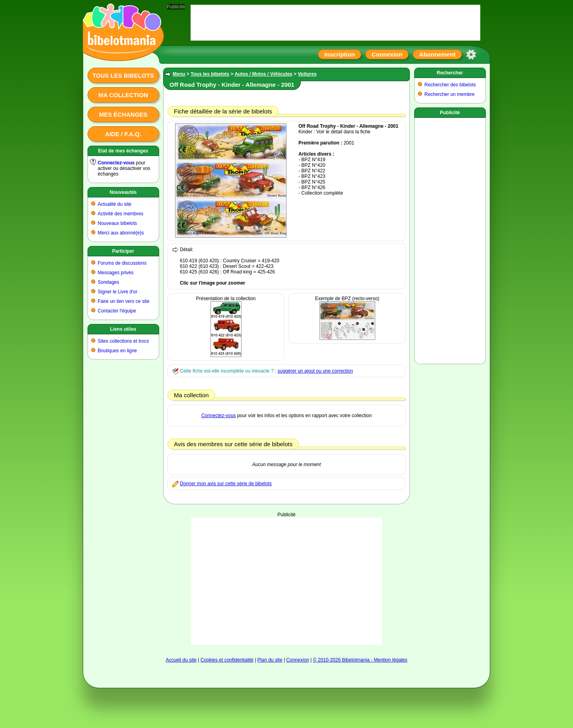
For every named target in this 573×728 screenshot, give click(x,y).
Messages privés (116, 273)
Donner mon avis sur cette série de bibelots (226, 484)
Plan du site (270, 660)
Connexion (387, 54)
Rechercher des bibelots (450, 85)
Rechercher (450, 73)
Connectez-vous (116, 163)
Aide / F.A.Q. (123, 134)
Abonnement (437, 54)
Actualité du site (115, 204)
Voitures (307, 74)
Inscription (340, 54)
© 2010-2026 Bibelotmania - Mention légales (360, 660)
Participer (123, 251)
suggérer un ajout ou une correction (315, 371)
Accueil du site (181, 660)
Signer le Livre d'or (118, 292)
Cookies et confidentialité (227, 660)
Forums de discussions (122, 263)
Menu (179, 74)
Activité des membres (121, 214)
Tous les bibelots (123, 75)
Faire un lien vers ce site (124, 301)
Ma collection (123, 95)
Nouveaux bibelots (118, 223)
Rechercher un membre (450, 94)
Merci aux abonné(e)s (121, 233)
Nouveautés (123, 192)
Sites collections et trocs (124, 341)
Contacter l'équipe (117, 311)
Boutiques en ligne (118, 351)
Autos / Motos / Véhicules (263, 74)
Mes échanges (123, 114)
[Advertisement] (286, 581)
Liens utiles (123, 329)
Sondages (109, 282)
